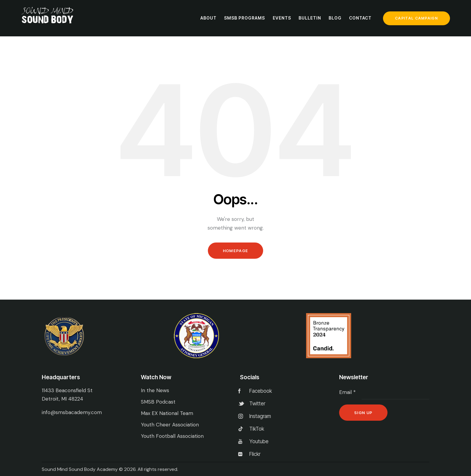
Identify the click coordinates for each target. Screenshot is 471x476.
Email (347, 392)
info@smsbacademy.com (72, 412)
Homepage (235, 251)
